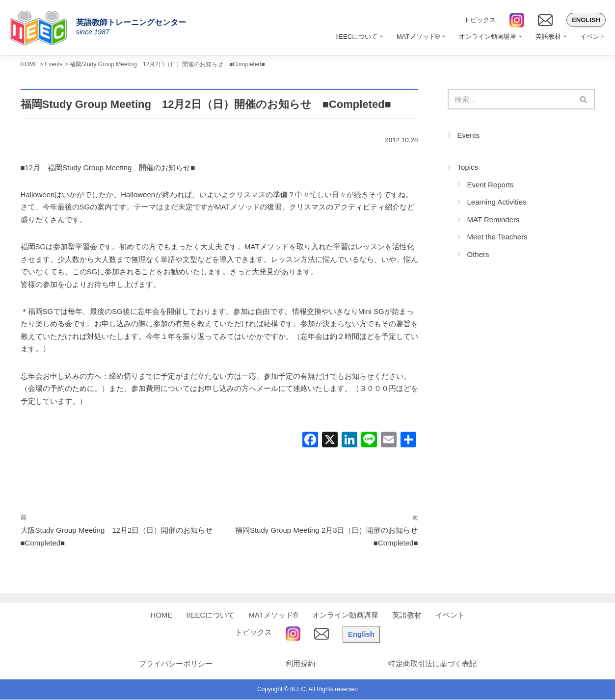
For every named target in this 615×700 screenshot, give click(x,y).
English (586, 20)
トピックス (480, 20)
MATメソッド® (273, 616)
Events (469, 135)
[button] (381, 36)
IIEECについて (210, 616)
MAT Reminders (494, 220)
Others (478, 254)
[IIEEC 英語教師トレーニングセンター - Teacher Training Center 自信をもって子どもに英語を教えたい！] (42, 27)
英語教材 (407, 616)
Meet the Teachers (497, 237)
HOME (161, 616)
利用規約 (300, 664)
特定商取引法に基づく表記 (433, 664)
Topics (468, 167)
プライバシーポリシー (175, 664)
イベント (593, 37)
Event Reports (491, 185)
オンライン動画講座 (345, 616)
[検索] (510, 99)
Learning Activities (497, 202)
